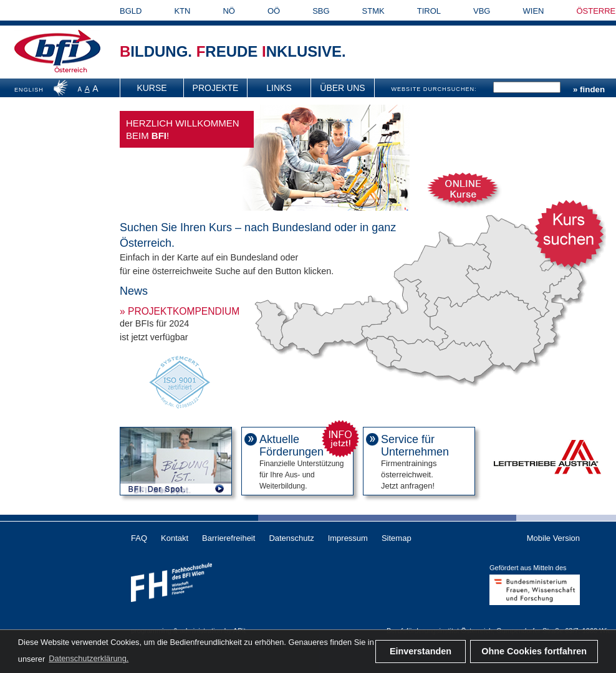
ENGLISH (29, 90)
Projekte (216, 88)
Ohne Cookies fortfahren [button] (534, 651)
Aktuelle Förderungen (291, 446)
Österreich (71, 70)
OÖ (274, 11)
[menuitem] (152, 88)
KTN (182, 11)
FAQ (139, 538)
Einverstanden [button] (421, 651)
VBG (482, 11)
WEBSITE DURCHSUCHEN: (434, 89)
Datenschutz (291, 538)
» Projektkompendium (180, 311)
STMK (373, 11)
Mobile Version (553, 538)
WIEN (534, 11)
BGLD (131, 11)
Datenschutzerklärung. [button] (89, 658)
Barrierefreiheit (229, 538)
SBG (321, 11)
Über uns (342, 88)
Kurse (152, 88)
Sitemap (397, 538)
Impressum (348, 538)
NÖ (229, 11)
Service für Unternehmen (415, 446)
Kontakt (175, 538)
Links (279, 88)
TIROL (429, 11)
